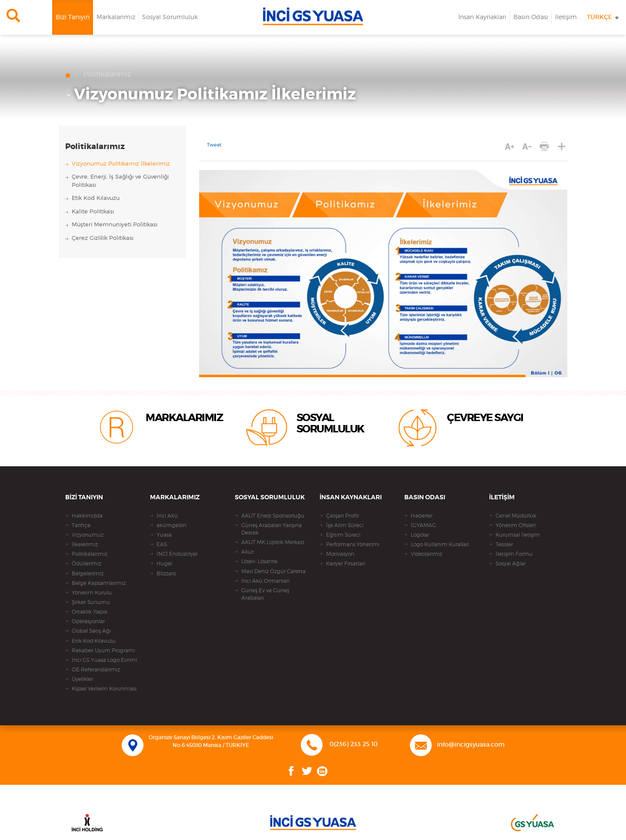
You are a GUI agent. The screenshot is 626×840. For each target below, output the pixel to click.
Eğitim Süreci (343, 535)
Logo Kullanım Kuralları (440, 545)
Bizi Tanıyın (73, 17)
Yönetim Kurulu (92, 593)
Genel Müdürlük (516, 516)
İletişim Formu (514, 554)
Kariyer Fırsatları (346, 564)
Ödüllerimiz (87, 564)
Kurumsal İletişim (518, 535)
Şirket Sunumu (91, 602)
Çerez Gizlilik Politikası (103, 238)
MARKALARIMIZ (184, 418)
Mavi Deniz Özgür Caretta (273, 571)
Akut (248, 552)
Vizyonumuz (88, 535)
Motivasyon (340, 554)
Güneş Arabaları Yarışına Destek (271, 529)
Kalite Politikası (93, 212)
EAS (162, 545)
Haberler (422, 516)
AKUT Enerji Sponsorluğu (273, 516)
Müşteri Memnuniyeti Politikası (115, 225)
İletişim (566, 17)
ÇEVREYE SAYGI (485, 418)
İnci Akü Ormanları (265, 581)
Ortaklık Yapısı (90, 612)
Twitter (307, 771)
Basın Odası (531, 17)
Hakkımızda (87, 516)
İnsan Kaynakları (482, 17)
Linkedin (322, 771)
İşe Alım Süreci (345, 525)
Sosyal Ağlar (511, 564)
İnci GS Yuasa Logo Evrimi (104, 660)
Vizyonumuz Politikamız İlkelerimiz (215, 95)
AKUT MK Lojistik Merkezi (273, 542)
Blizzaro (166, 574)
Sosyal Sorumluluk (170, 17)
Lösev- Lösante (259, 561)
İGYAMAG (423, 525)
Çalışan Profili (343, 516)
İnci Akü (167, 516)
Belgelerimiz (88, 574)
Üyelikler (82, 679)
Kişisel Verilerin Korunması (104, 689)
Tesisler (504, 545)
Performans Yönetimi (353, 545)
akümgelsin (171, 525)
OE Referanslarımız (96, 670)
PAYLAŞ (562, 146)
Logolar (420, 535)
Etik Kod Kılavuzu (96, 198)
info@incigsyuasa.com (471, 745)
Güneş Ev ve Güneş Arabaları (265, 594)
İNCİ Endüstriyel (177, 554)
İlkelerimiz (85, 545)
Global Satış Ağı (91, 631)
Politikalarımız (107, 74)
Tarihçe (81, 525)
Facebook (291, 771)
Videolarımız (426, 554)
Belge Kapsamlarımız (99, 583)
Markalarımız (116, 17)
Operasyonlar (88, 621)
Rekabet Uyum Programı (103, 651)
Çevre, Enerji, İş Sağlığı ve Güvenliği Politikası (120, 181)
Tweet (214, 145)
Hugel (164, 564)
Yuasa (164, 535)
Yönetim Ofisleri (516, 525)
